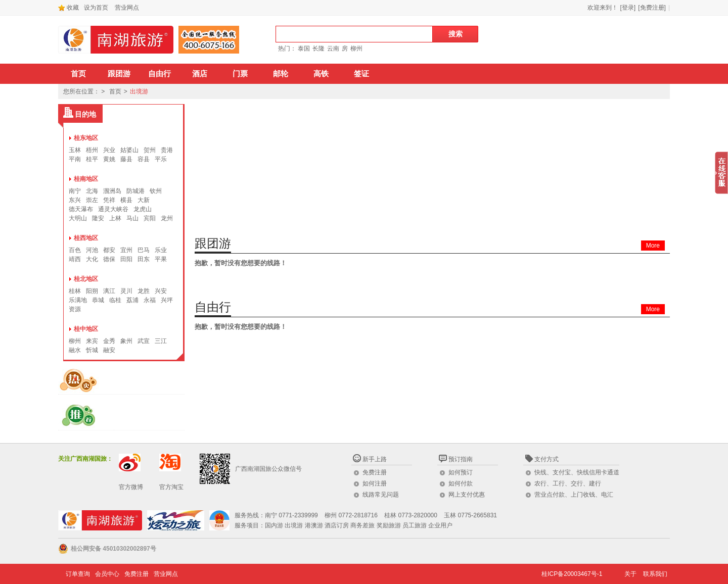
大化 (92, 259)
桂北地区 (86, 279)
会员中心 (107, 574)
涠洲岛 (112, 191)
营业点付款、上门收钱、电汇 (574, 495)
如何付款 (461, 483)
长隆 (318, 48)
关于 (630, 574)
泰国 (304, 48)
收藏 (69, 8)
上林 (115, 218)
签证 (361, 74)
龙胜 (144, 291)
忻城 (92, 350)
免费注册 (375, 472)
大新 (144, 200)
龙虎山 (143, 209)
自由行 (160, 74)
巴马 (144, 250)
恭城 (98, 300)
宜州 (126, 250)
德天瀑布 (81, 209)
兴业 (109, 150)
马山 (132, 218)
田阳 (126, 259)
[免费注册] (652, 8)
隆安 (98, 218)
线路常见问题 (381, 495)
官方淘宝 (171, 487)
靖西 (75, 259)
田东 (144, 259)
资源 (75, 309)
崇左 (92, 200)
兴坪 (167, 300)
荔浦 (132, 300)
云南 (333, 48)
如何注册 (375, 483)
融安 (109, 350)
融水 (75, 350)
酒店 (200, 74)
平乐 (161, 159)
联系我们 (655, 574)
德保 (109, 259)
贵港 (167, 150)
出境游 (139, 91)
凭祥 (109, 200)
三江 (161, 341)
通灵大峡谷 (113, 209)
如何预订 (461, 472)
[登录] (628, 8)
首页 (78, 74)
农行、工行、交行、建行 (568, 483)
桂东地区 (86, 138)
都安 (109, 250)
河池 (92, 250)
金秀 (109, 341)
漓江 (109, 291)
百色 (75, 250)
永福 (150, 300)
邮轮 (281, 74)
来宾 (92, 341)
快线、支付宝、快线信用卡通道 (577, 472)
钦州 (156, 191)
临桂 (115, 300)
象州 (126, 341)
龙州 (167, 218)
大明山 (78, 218)
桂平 (92, 159)
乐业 (161, 250)
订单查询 (78, 574)
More (653, 246)
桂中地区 (86, 329)
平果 (161, 259)
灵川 (126, 291)
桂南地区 (86, 179)
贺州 (150, 150)
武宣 (144, 341)
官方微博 (131, 487)
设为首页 (96, 8)
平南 (75, 159)
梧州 (92, 150)
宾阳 (150, 218)
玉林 (75, 150)
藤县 (126, 159)
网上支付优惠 (467, 495)
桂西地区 (86, 238)
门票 (240, 74)
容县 (144, 159)
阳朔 (92, 291)
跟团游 (119, 74)
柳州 (356, 48)
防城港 (135, 191)
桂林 (75, 291)
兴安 (161, 291)
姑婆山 (129, 150)
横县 (126, 200)
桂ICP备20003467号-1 (572, 574)
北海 (92, 191)
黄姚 (109, 159)
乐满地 (78, 300)
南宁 (75, 191)
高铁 (321, 74)
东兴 (75, 200)
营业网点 (127, 8)
